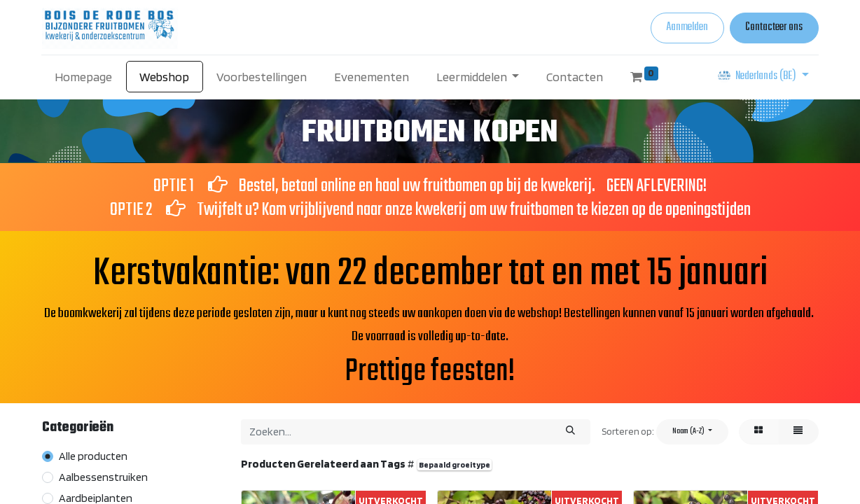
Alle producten (93, 456)
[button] (692, 432)
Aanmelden (687, 27)
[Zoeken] (570, 432)
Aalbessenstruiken (103, 477)
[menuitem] (84, 77)
